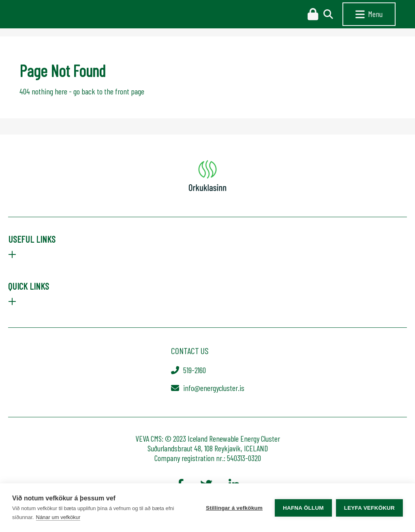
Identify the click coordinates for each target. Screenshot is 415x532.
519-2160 (195, 370)
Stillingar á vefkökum (234, 508)
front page (130, 91)
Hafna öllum (303, 508)
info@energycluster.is (214, 388)
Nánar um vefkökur (58, 517)
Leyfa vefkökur (369, 508)
